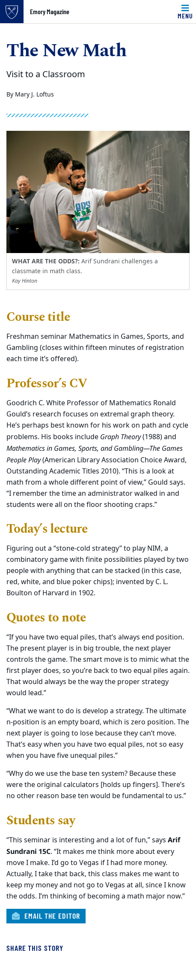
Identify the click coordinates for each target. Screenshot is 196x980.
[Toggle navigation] (185, 12)
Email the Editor (46, 916)
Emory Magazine (50, 12)
